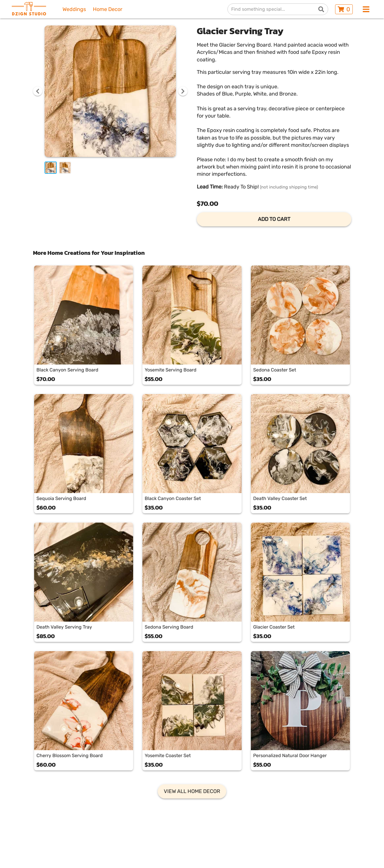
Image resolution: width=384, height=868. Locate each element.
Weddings (74, 9)
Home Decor (108, 9)
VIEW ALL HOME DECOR (192, 791)
